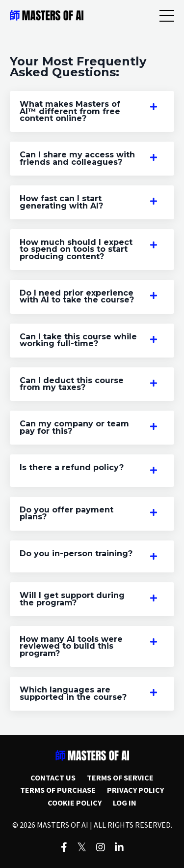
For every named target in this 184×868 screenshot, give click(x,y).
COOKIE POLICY (75, 803)
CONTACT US (53, 778)
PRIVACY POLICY (135, 790)
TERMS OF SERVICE (120, 778)
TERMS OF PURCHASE (58, 790)
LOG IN (125, 803)
